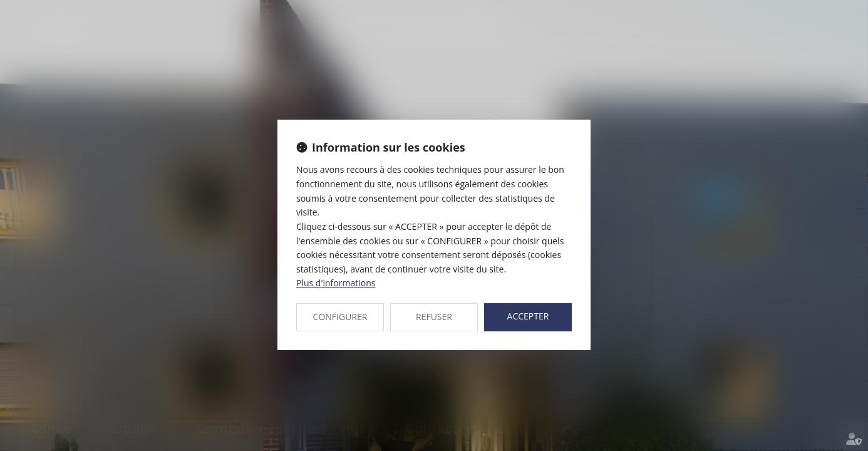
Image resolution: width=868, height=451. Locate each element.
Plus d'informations (336, 283)
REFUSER (434, 317)
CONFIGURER (340, 317)
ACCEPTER (528, 316)
